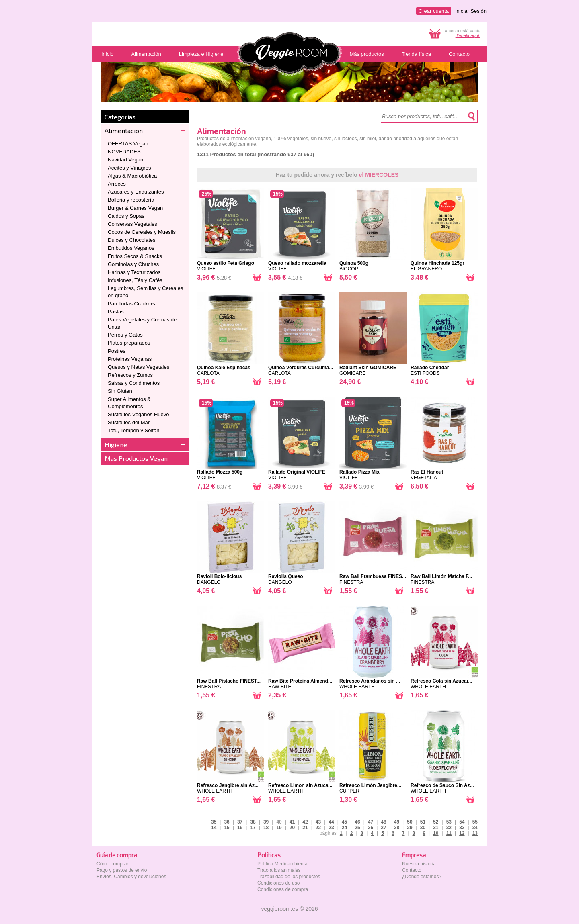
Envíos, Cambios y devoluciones (131, 877)
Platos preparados (129, 343)
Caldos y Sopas (126, 216)
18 (266, 828)
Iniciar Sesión (471, 11)
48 (383, 822)
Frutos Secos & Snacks (135, 256)
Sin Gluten (120, 391)
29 (410, 828)
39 (266, 822)
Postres (117, 351)
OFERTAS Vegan (128, 144)
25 (357, 828)
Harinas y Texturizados (134, 272)
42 (305, 822)
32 (449, 828)
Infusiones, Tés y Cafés (135, 280)
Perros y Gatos (125, 335)
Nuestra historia (419, 864)
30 (423, 828)
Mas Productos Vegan (136, 458)
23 (331, 828)
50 (410, 822)
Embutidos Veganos (131, 248)
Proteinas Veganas (130, 359)
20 (292, 828)
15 (227, 828)
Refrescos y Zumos (130, 375)
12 (462, 833)
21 (305, 828)
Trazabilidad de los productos (289, 877)
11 (449, 833)
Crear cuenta (434, 11)
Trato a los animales (279, 870)
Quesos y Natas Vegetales (139, 367)
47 (371, 822)
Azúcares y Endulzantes (136, 192)
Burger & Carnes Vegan (135, 208)
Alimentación (124, 130)
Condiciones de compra (283, 889)
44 (331, 822)
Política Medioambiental (283, 864)
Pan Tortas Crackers (131, 304)
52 (436, 822)
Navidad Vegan (125, 160)
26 (371, 828)
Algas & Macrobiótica (132, 176)
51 (423, 822)
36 (227, 822)
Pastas (116, 312)
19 (279, 828)
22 (318, 828)
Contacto (412, 870)
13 (475, 833)
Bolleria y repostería (131, 200)
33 (462, 828)
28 (397, 828)
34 (475, 828)
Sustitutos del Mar (129, 422)
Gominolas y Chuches (133, 264)
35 (214, 822)
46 (357, 822)
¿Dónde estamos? (422, 877)
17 (253, 828)
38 (253, 822)
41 (292, 822)
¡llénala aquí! (468, 35)
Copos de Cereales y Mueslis (142, 232)
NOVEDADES (124, 152)
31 (436, 828)
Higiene (116, 445)
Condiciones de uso (278, 883)
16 (240, 828)
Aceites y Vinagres (129, 168)
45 (344, 822)
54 (462, 822)
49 (397, 822)
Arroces (117, 184)
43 (318, 822)
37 (240, 822)
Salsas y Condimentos (134, 383)
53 (449, 822)
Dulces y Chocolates (132, 240)
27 (383, 828)
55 (475, 822)
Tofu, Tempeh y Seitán (133, 430)
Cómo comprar (112, 864)
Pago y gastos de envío (122, 870)
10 (436, 833)
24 (344, 828)
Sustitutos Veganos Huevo (139, 414)
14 (214, 828)
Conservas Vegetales (132, 224)
